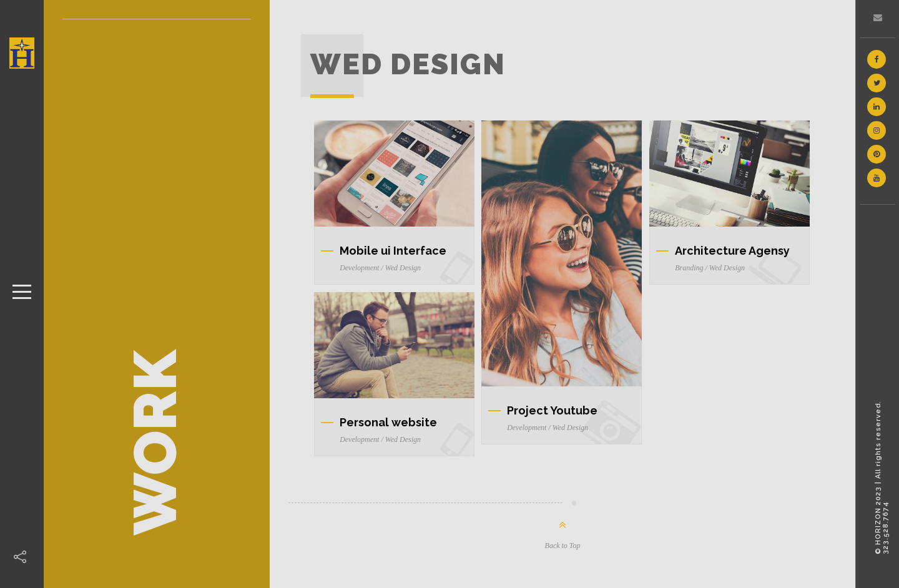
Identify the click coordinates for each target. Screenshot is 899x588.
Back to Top (563, 546)
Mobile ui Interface (393, 251)
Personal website (388, 422)
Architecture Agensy (732, 251)
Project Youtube (552, 410)
